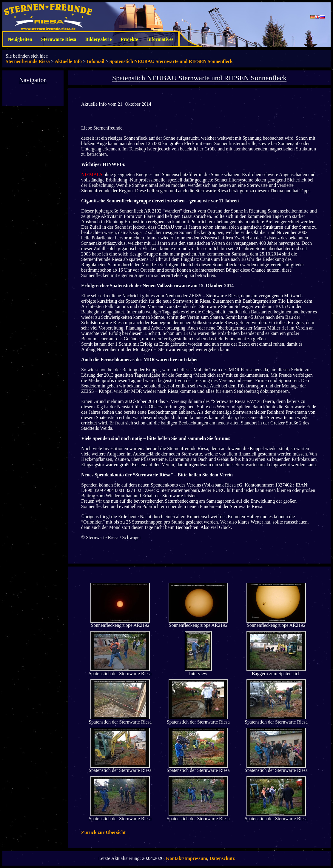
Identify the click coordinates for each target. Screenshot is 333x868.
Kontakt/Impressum (186, 858)
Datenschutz (222, 858)
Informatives (160, 39)
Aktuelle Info (68, 61)
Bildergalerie (99, 39)
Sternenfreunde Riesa (28, 61)
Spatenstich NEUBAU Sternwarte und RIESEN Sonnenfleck (171, 61)
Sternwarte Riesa (59, 39)
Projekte (129, 39)
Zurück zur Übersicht (103, 832)
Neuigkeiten (20, 39)
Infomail (96, 61)
